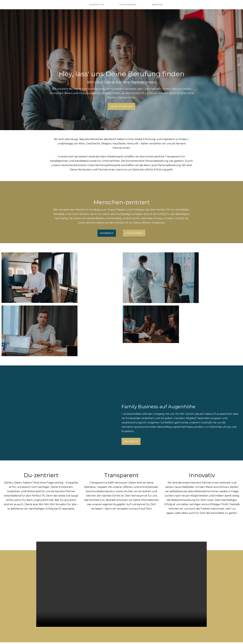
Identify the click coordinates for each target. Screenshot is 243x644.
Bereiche (157, 5)
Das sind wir (131, 340)
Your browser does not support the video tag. (122, 483)
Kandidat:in (97, 5)
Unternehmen (128, 5)
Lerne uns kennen (122, 106)
